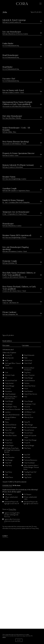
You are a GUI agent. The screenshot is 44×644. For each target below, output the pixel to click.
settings (4, 637)
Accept (19, 640)
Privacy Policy (12, 509)
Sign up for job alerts (36, 12)
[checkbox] (22, 417)
